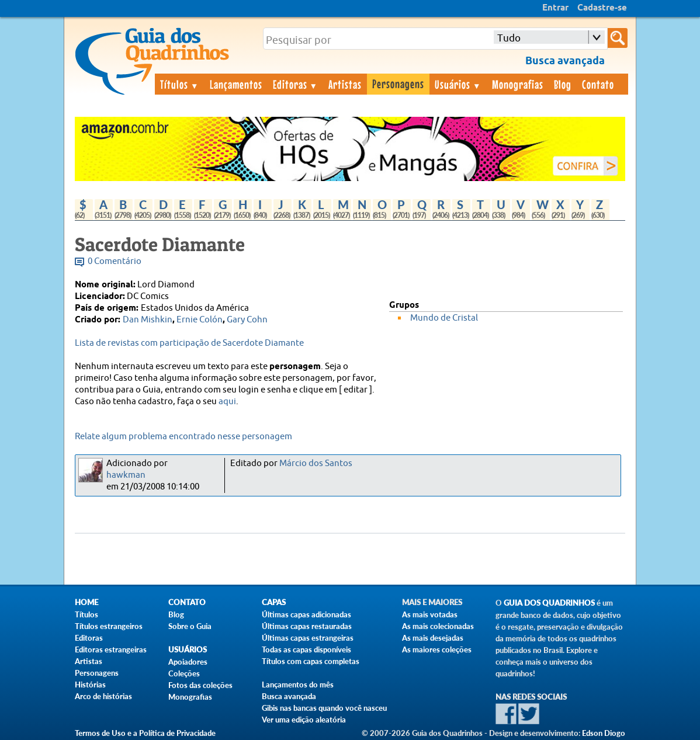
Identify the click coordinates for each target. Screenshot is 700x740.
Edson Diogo (604, 733)
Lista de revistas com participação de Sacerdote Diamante (189, 343)
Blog (563, 84)
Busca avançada (289, 696)
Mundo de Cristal (444, 318)
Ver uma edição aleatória (304, 720)
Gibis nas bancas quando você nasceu (324, 708)
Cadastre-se (602, 8)
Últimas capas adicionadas (306, 614)
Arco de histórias (103, 696)
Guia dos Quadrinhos (549, 603)
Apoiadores (188, 662)
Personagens (398, 84)
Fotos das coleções (200, 685)
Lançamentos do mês (298, 685)
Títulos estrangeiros (109, 626)
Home (86, 602)
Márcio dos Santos (316, 463)
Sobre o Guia (190, 626)
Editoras (296, 84)
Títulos (180, 84)
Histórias (90, 685)
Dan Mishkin (148, 320)
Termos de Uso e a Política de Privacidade (145, 733)
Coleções (184, 673)
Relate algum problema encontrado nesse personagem (183, 437)
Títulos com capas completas (311, 661)
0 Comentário (115, 261)
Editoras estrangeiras (111, 649)
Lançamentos (236, 84)
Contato (598, 84)
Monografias (518, 84)
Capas (274, 602)
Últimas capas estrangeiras (308, 638)
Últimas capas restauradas (307, 626)
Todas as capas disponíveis (306, 649)
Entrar (555, 8)
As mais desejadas (433, 638)
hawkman (126, 475)
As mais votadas (430, 614)
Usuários (458, 84)
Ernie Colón (200, 320)
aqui (227, 402)
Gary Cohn (247, 320)
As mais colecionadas (438, 626)
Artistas (345, 84)
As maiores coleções (437, 649)
